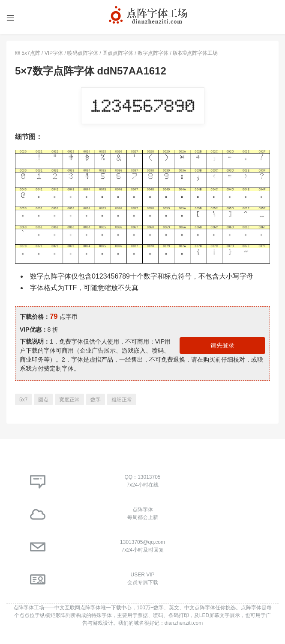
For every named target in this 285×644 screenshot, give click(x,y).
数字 (96, 400)
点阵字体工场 (29, 608)
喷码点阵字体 (83, 53)
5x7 (23, 400)
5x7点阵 (31, 53)
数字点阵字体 (153, 53)
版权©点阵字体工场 (195, 53)
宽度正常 (69, 400)
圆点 (43, 400)
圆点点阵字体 (118, 53)
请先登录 (222, 345)
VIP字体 (54, 53)
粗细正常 (122, 400)
